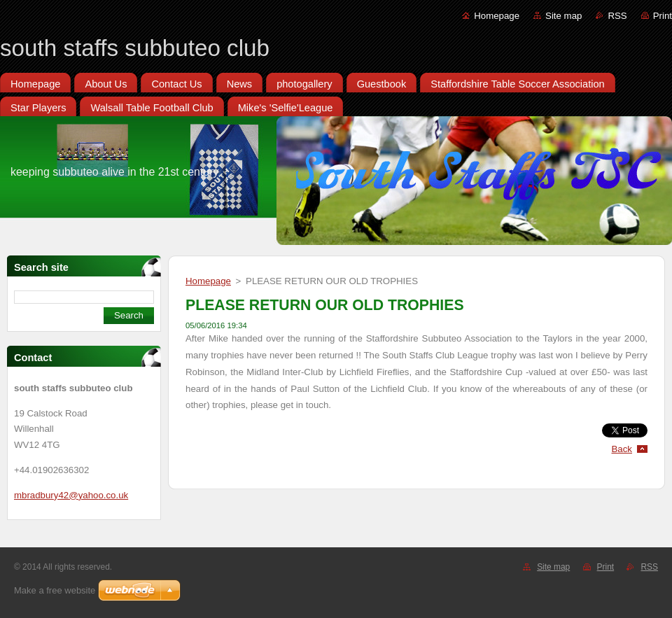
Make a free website (55, 590)
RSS (617, 16)
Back (622, 449)
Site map (563, 16)
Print (663, 16)
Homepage (497, 16)
